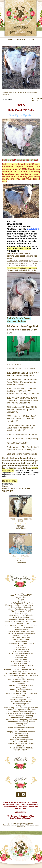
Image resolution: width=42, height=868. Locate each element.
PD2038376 (13, 251)
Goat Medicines (21, 657)
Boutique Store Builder (17, 825)
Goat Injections (21, 655)
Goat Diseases (21, 613)
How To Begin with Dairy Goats (21, 603)
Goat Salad (21, 730)
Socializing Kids (21, 724)
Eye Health (21, 726)
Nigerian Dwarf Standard (21, 607)
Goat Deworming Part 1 (21, 623)
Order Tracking (21, 645)
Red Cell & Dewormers (21, 637)
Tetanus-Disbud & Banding (21, 718)
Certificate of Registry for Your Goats (21, 710)
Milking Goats (21, 706)
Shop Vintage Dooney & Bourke (21, 643)
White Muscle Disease (21, 682)
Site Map (21, 601)
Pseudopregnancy (21, 734)
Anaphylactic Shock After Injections (21, 732)
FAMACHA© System (21, 639)
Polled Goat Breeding (21, 742)
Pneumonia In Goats (21, 651)
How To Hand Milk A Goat (21, 702)
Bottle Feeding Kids (21, 704)
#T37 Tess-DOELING (21, 556)
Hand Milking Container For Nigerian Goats (21, 708)
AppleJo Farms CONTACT (21, 595)
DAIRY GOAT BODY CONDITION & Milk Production (21, 695)
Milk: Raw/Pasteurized (21, 698)
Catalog (5, 92)
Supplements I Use (21, 750)
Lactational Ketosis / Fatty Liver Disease (21, 674)
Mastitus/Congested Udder (21, 700)
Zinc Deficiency (21, 659)
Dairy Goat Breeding (21, 663)
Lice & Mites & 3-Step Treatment (21, 631)
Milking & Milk (21, 688)
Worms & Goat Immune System (21, 744)
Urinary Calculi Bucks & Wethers (21, 619)
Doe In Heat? (21, 667)
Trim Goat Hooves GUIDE (21, 611)
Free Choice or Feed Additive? (21, 748)
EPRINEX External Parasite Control (21, 633)
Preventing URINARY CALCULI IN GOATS (21, 621)
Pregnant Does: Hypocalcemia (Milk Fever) (21, 669)
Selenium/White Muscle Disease (21, 728)
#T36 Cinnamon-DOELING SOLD (21, 520)
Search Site (21, 597)
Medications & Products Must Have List (21, 605)
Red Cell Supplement (21, 635)
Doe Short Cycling (21, 736)
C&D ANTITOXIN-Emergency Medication (21, 720)
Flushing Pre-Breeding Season (21, 740)
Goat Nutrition (21, 647)
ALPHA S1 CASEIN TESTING (21, 686)
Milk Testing (21, 692)
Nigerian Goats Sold (18, 92)
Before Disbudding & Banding (21, 716)
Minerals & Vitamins (21, 649)
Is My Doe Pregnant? (21, 738)
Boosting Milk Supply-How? (21, 690)
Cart (32, 40)
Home (21, 593)
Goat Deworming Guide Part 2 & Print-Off (21, 625)
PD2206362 (7, 100)
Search (21, 40)
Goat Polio (21, 684)
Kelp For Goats (21, 641)
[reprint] (40, 262)
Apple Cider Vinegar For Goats (21, 653)
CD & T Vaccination (21, 617)
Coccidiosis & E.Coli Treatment (21, 627)
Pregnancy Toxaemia (21, 672)
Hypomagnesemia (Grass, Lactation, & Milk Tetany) (21, 677)
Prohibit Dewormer (21, 629)
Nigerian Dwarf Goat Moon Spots (21, 609)
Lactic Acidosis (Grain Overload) (21, 680)
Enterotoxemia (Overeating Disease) (21, 722)
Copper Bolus (21, 746)
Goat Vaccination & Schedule (21, 615)
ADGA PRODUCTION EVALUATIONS (21, 714)
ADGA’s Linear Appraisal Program (21, 712)
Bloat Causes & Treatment (21, 661)
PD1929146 (8, 484)
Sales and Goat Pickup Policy (21, 665)
